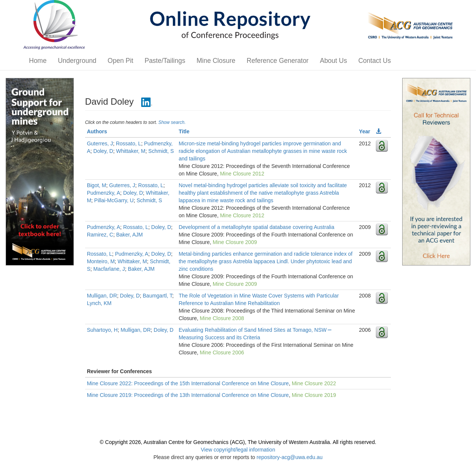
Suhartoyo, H (102, 330)
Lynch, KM (99, 303)
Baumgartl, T (157, 296)
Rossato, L (129, 143)
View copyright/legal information (238, 450)
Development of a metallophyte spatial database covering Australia (256, 227)
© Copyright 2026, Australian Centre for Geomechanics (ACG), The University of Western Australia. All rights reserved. (238, 442)
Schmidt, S (161, 151)
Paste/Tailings (165, 61)
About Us (333, 61)
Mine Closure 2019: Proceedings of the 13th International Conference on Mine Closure (188, 395)
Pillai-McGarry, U (114, 200)
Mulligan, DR (102, 296)
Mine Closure (216, 61)
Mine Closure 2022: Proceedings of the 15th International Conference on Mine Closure (188, 383)
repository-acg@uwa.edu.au (289, 457)
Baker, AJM (129, 235)
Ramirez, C (100, 235)
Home (38, 61)
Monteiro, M (101, 261)
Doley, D (103, 151)
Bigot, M (97, 185)
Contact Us (375, 61)
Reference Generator (278, 61)
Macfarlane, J (109, 269)
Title (184, 131)
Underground (77, 61)
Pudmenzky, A (104, 193)
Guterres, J (100, 143)
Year (365, 131)
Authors (97, 131)
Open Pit (121, 61)
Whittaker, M (131, 151)
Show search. (172, 122)
